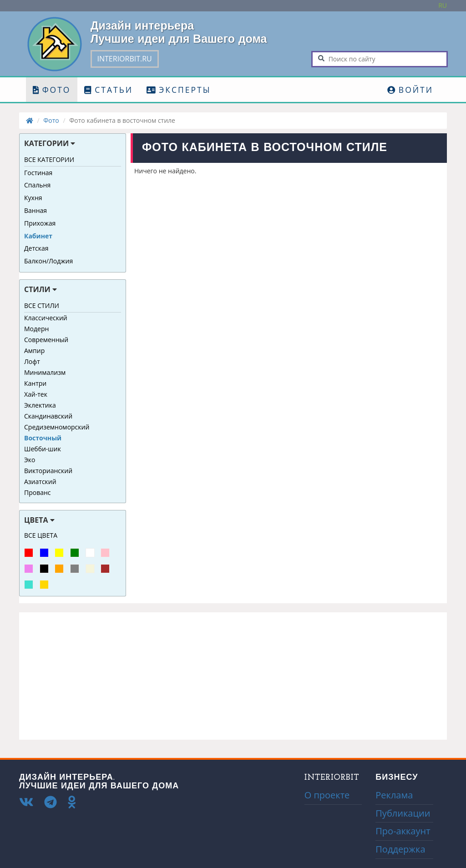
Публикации (403, 813)
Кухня (33, 198)
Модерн (36, 329)
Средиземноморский (57, 427)
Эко (30, 460)
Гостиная (38, 173)
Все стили (42, 305)
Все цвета (41, 535)
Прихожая (40, 223)
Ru (443, 5)
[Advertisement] (233, 676)
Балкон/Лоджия (48, 261)
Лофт (32, 361)
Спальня (37, 185)
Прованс (38, 492)
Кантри (35, 383)
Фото (52, 90)
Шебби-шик (43, 449)
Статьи (109, 90)
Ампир (34, 351)
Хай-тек (36, 394)
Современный (46, 340)
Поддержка (400, 849)
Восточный (43, 438)
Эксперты (179, 90)
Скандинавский (48, 416)
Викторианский (48, 471)
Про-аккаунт (403, 831)
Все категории (49, 159)
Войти (410, 90)
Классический (46, 318)
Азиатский (40, 482)
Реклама (394, 795)
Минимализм (45, 372)
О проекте (327, 795)
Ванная (35, 210)
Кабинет (38, 236)
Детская (36, 248)
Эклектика (40, 405)
